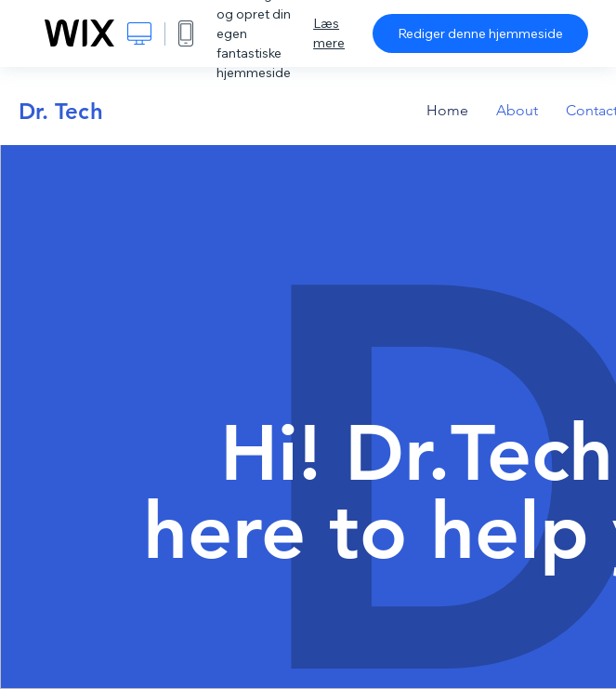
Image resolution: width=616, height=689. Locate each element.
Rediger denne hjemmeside (480, 33)
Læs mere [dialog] (329, 33)
